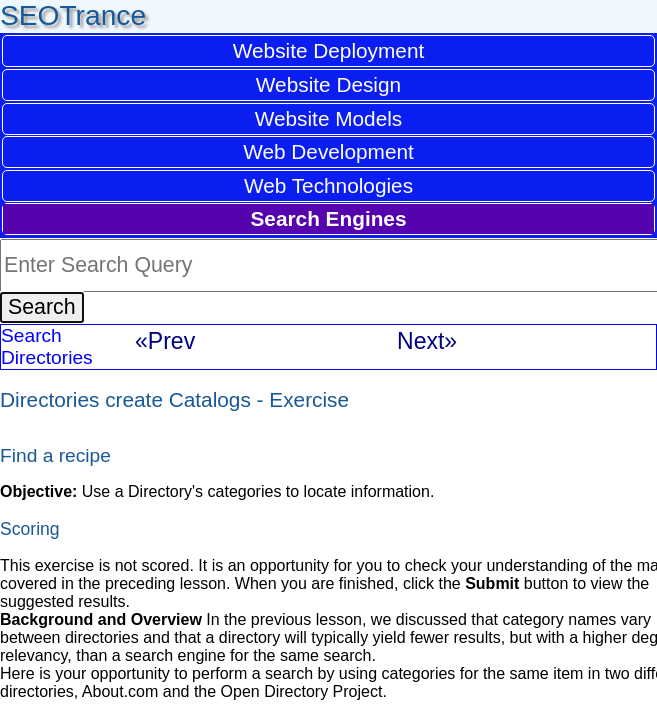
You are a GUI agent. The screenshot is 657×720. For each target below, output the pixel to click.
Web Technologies (328, 185)
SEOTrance (73, 15)
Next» (427, 341)
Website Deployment (329, 50)
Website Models (329, 118)
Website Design (328, 84)
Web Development (328, 151)
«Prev (165, 341)
